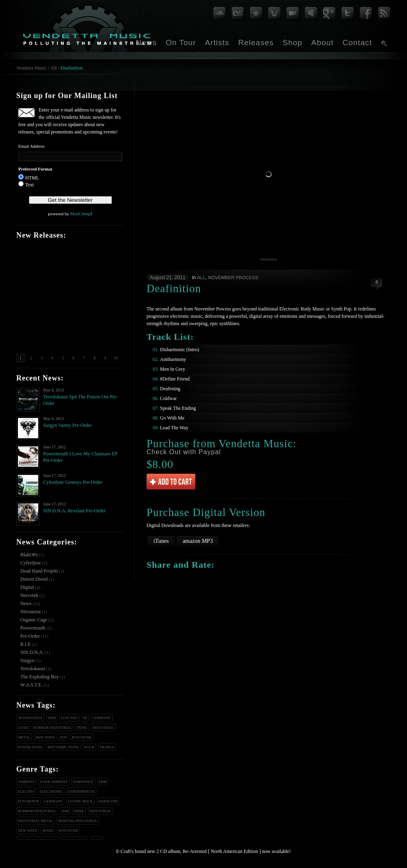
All (54, 68)
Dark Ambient (54, 782)
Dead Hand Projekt (39, 571)
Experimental (82, 791)
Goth (23, 728)
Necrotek (29, 595)
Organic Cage (34, 620)
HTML (32, 178)
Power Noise (30, 747)
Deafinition (71, 68)
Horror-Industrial (53, 728)
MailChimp (80, 214)
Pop (64, 737)
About (323, 43)
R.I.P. (26, 644)
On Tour (181, 43)
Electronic (51, 791)
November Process (233, 278)
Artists (217, 43)
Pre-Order (30, 636)
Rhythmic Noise (63, 747)
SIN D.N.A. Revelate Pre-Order (74, 511)
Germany (102, 718)
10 (116, 358)
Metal (24, 737)
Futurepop (28, 801)
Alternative (30, 718)
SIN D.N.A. (32, 652)
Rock (89, 747)
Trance (107, 747)
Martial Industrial (78, 821)
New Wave (45, 737)
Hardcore (108, 801)
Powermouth (33, 628)
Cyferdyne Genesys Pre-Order (73, 482)
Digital (27, 587)
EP (85, 718)
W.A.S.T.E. (31, 685)
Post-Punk (82, 737)
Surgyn (27, 660)
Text (30, 185)
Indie (82, 728)
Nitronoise (31, 612)
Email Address (31, 146)
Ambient (26, 782)
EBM (52, 718)
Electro (69, 718)
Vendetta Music (32, 68)
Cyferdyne (31, 563)
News (147, 43)
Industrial (103, 728)
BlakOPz (29, 555)
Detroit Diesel (34, 579)
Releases (256, 43)
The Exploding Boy (40, 677)
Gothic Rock (80, 801)
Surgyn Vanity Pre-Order (68, 425)
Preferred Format (35, 169)
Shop (292, 43)
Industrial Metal (35, 821)
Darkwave (83, 782)
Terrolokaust (33, 669)
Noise (48, 831)
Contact (357, 43)
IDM (66, 811)
